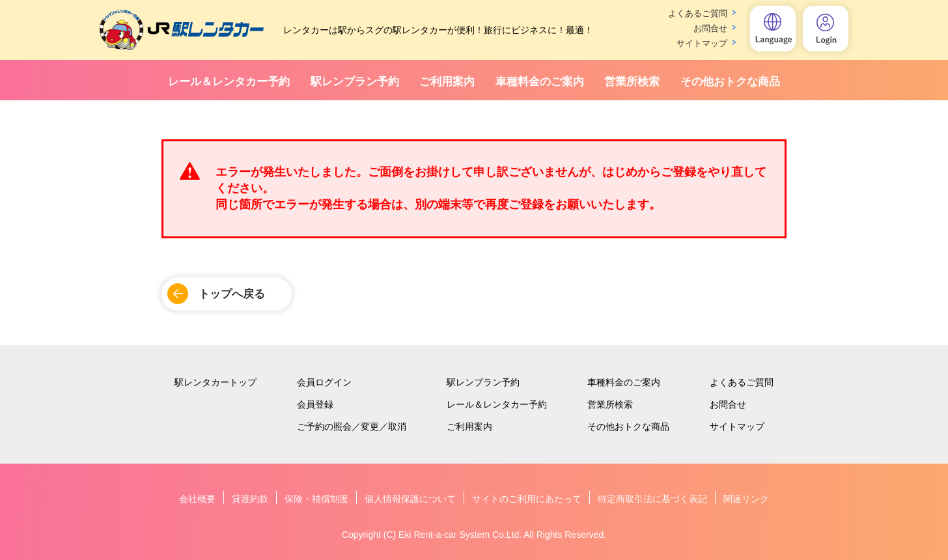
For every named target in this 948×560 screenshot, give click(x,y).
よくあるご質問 (698, 13)
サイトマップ (702, 43)
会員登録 (315, 404)
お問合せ (710, 28)
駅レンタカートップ (216, 382)
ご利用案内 (447, 82)
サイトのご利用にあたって (527, 499)
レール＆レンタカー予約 (229, 82)
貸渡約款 (250, 499)
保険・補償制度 (316, 499)
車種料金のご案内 (540, 82)
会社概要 (197, 499)
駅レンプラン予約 (355, 82)
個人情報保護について (410, 499)
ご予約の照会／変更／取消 (352, 427)
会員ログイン (324, 382)
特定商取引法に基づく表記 (652, 499)
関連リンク (746, 499)
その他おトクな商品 (730, 82)
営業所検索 (632, 82)
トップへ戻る (232, 294)
